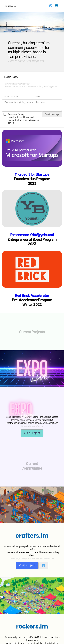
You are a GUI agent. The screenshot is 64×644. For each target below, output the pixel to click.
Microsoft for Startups (32, 174)
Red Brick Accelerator (32, 295)
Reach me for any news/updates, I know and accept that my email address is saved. (23, 118)
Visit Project (32, 433)
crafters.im (32, 536)
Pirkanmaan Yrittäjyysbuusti (32, 235)
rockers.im (32, 626)
